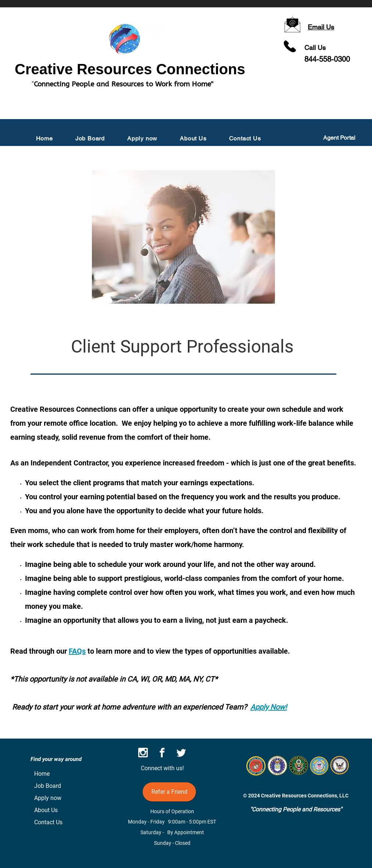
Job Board (48, 786)
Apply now (48, 798)
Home (42, 774)
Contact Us (48, 822)
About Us (46, 810)
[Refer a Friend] (169, 792)
